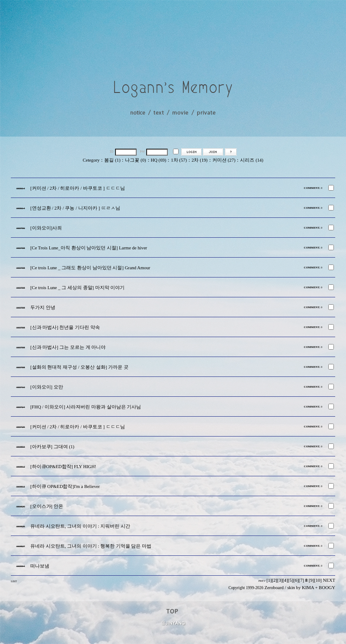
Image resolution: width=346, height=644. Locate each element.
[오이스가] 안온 (47, 506)
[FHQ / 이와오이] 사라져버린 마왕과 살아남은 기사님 (86, 407)
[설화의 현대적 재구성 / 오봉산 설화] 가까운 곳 (79, 367)
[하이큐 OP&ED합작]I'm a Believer (65, 486)
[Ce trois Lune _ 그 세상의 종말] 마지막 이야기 (77, 288)
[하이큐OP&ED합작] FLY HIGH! (63, 467)
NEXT (329, 580)
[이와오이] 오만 (47, 387)
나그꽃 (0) (135, 160)
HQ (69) (159, 160)
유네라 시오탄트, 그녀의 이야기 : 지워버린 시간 (80, 526)
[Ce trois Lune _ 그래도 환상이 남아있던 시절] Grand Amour (90, 268)
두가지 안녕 (43, 308)
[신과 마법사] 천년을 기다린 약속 (65, 327)
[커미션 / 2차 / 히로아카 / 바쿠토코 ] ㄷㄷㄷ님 (78, 188)
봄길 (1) (112, 160)
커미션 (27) (224, 160)
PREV (262, 581)
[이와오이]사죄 (46, 228)
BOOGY (327, 588)
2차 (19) (200, 160)
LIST (14, 581)
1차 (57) (179, 160)
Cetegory (91, 160)
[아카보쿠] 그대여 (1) (52, 447)
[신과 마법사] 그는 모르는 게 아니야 (68, 347)
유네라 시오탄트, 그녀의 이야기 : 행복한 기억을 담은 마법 (91, 546)
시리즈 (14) (251, 160)
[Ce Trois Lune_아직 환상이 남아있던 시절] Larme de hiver (89, 248)
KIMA (308, 588)
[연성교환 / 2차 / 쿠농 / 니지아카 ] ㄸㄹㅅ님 (75, 208)
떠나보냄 (40, 566)
